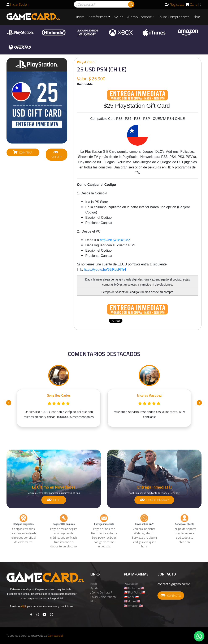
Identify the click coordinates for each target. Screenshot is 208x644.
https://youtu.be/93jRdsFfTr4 (105, 270)
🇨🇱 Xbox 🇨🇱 (131, 597)
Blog (196, 17)
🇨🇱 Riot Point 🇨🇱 (134, 592)
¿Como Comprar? (140, 17)
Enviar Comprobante (173, 17)
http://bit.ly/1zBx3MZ (115, 240)
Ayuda (118, 17)
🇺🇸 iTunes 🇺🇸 (132, 601)
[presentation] (9, 403)
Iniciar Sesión (18, 4)
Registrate (175, 4)
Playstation (131, 584)
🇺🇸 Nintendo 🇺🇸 (134, 588)
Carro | (193, 4)
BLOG (54, 500)
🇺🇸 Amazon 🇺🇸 (133, 606)
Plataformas (97, 17)
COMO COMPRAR (154, 500)
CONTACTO (171, 596)
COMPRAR (23, 152)
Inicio (80, 17)
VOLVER (57, 155)
